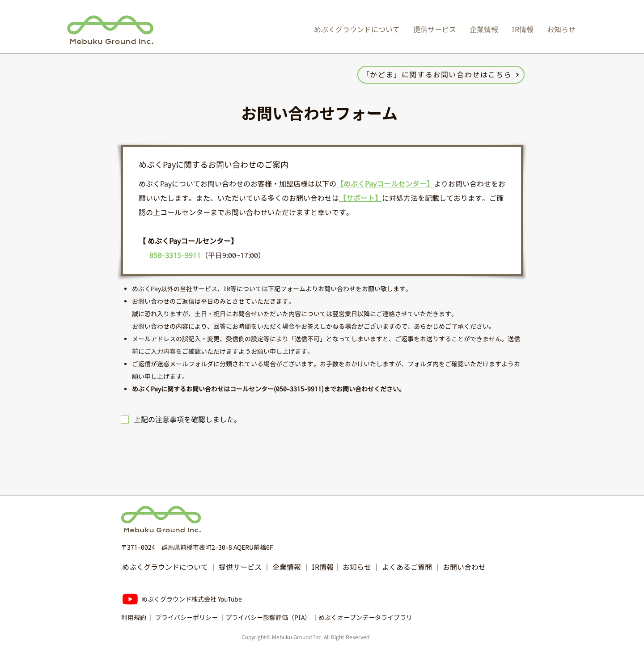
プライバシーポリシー (186, 617)
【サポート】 (360, 198)
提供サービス (240, 567)
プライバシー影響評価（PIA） (268, 617)
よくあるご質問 (407, 567)
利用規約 (134, 617)
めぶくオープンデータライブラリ (365, 617)
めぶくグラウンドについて (165, 567)
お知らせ (358, 567)
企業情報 (287, 567)
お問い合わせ (464, 567)
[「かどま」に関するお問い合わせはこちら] (441, 75)
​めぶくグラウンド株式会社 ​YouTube (192, 599)
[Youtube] (130, 599)
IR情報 (323, 567)
